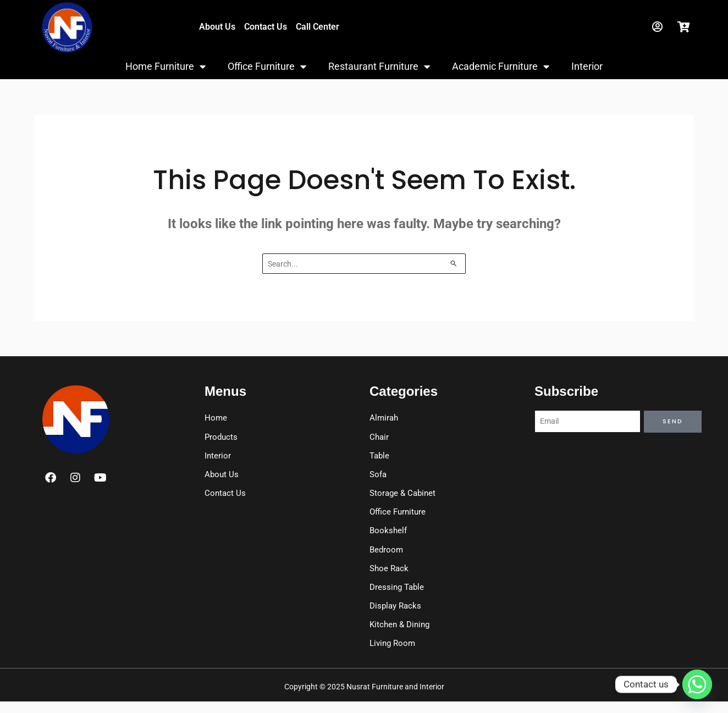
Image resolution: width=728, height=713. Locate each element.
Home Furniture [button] (166, 67)
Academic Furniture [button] (501, 67)
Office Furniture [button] (267, 67)
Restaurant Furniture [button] (379, 67)
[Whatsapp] (697, 684)
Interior (587, 66)
